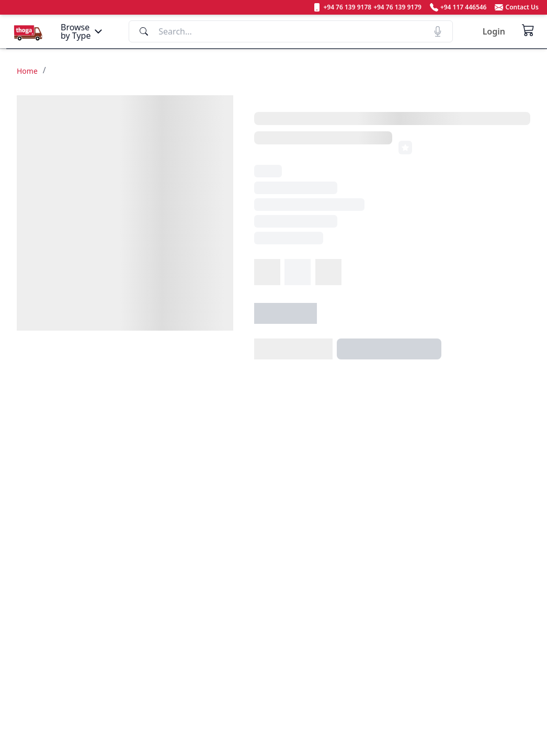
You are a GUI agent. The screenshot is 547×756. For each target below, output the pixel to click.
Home (27, 71)
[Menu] (83, 31)
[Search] (291, 31)
